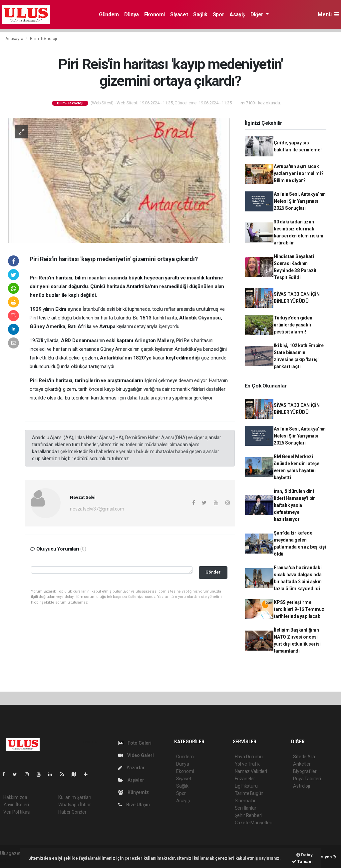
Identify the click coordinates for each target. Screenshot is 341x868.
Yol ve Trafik (247, 764)
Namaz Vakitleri (251, 771)
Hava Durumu (249, 757)
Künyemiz (133, 792)
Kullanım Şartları (75, 797)
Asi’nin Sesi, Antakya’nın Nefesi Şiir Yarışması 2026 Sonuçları (300, 201)
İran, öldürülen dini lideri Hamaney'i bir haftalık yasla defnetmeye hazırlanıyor (294, 505)
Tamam (302, 861)
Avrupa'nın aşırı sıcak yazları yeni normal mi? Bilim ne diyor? (299, 173)
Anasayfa (15, 39)
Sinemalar (245, 801)
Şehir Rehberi (248, 815)
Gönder (213, 572)
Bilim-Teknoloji (43, 39)
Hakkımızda (15, 797)
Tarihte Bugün (249, 793)
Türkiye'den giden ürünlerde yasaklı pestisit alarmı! (293, 325)
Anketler (302, 764)
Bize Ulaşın (134, 805)
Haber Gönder (72, 812)
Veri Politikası (17, 812)
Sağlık (200, 15)
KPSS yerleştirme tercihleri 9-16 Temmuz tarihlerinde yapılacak (299, 609)
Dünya (132, 15)
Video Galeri (136, 755)
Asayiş (237, 15)
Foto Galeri (135, 743)
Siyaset (179, 15)
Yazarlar (131, 768)
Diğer (258, 15)
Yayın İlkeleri (16, 805)
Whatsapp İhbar (74, 805)
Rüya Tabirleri (307, 779)
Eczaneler (245, 779)
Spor (218, 15)
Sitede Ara (304, 757)
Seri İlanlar (246, 808)
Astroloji (301, 786)
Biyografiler (305, 771)
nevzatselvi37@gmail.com (97, 509)
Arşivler (131, 780)
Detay (305, 855)
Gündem (109, 15)
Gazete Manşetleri (254, 823)
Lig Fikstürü (246, 786)
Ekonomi (155, 15)
